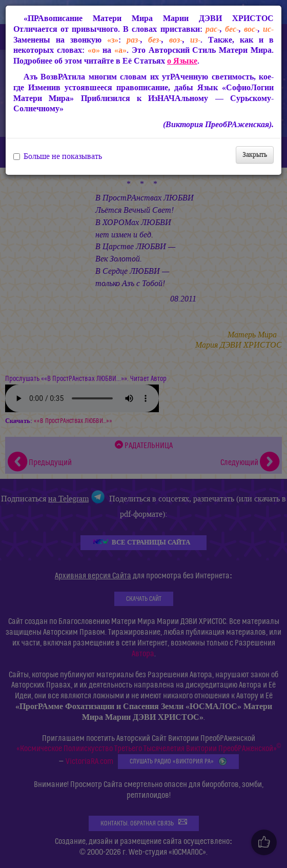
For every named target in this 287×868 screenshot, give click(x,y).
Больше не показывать (58, 156)
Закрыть (255, 155)
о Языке (182, 61)
